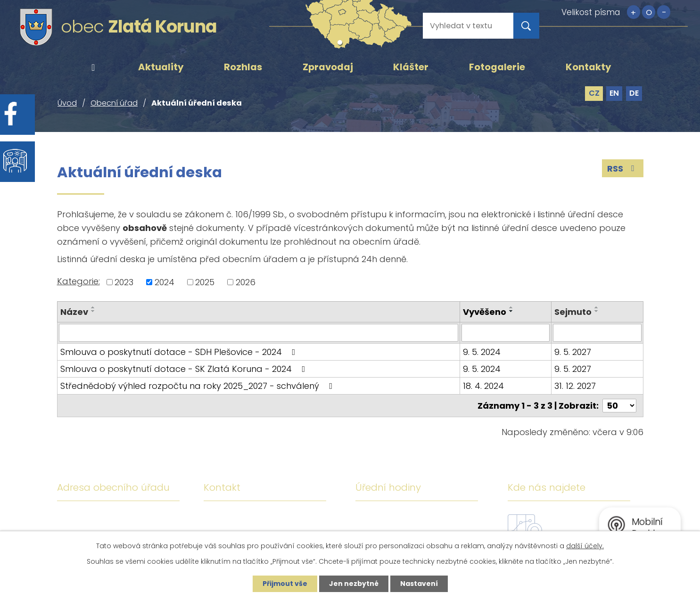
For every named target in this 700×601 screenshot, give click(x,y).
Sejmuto (573, 312)
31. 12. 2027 (575, 386)
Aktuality (161, 67)
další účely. (585, 546)
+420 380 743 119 (290, 518)
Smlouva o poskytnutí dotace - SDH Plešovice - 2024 (180, 352)
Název (74, 312)
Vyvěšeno (485, 312)
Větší (634, 12)
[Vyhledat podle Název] (259, 333)
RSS (623, 169)
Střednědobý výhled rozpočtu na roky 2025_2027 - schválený (198, 386)
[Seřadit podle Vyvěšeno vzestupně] (511, 307)
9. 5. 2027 (573, 352)
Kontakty (589, 67)
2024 (165, 282)
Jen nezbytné (354, 584)
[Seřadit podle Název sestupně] (93, 311)
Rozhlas (243, 67)
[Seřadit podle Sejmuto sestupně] (597, 311)
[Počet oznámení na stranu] (619, 406)
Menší (664, 12)
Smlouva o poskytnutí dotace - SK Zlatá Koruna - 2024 (185, 369)
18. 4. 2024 (483, 386)
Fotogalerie (497, 67)
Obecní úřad (114, 103)
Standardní (649, 12)
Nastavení (419, 584)
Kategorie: (78, 281)
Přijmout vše (285, 584)
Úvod (93, 67)
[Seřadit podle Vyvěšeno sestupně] (511, 311)
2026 (246, 282)
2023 (124, 282)
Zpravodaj (328, 67)
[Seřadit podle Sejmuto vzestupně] (597, 307)
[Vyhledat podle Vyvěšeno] (506, 333)
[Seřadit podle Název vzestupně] (93, 307)
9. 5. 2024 (482, 352)
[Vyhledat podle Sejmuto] (597, 333)
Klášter (411, 67)
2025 (205, 282)
